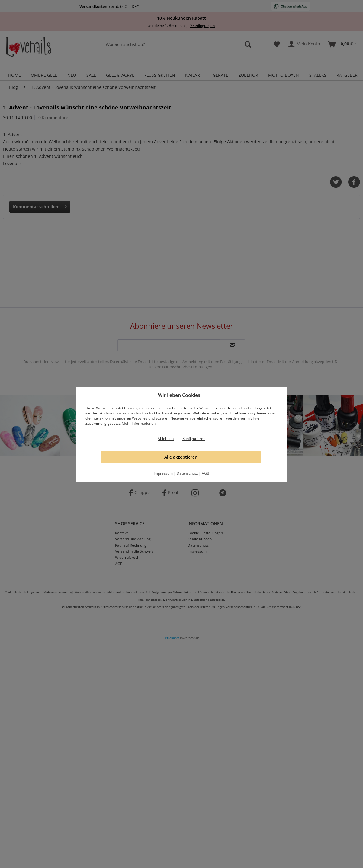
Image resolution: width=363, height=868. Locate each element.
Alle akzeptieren (181, 457)
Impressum (163, 473)
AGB (206, 473)
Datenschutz (187, 473)
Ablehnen (166, 439)
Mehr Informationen (139, 423)
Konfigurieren (194, 439)
